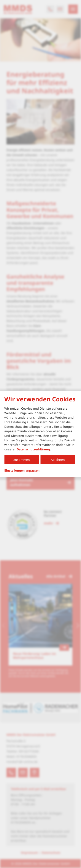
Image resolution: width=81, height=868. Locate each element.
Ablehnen (58, 459)
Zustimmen (22, 459)
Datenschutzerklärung (33, 449)
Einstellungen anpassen (22, 470)
